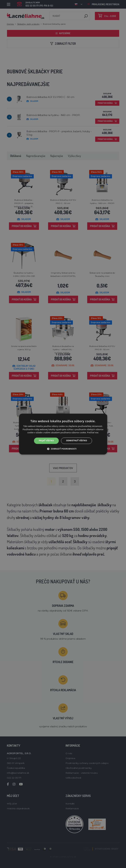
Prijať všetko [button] (46, 441)
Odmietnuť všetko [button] (77, 441)
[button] (63, 449)
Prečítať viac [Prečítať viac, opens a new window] (93, 433)
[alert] (63, 434)
